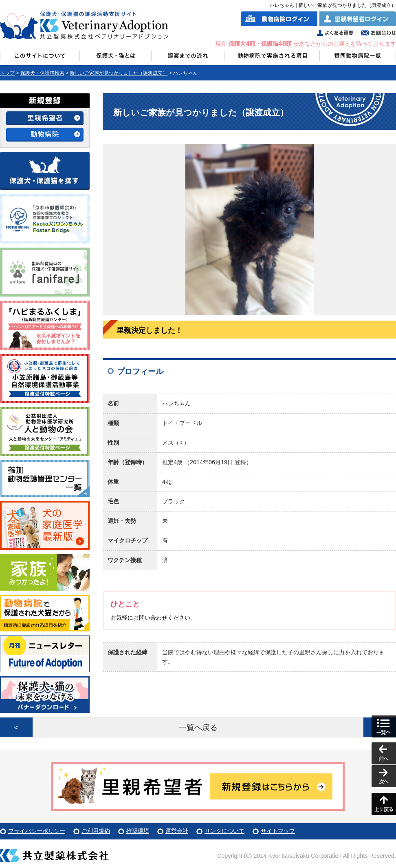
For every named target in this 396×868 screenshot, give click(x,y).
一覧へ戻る (198, 727)
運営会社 (177, 831)
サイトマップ (278, 831)
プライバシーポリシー (37, 831)
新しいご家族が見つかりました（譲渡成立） (119, 73)
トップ (7, 73)
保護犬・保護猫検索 (42, 73)
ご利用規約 (96, 831)
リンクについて (224, 831)
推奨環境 (138, 831)
